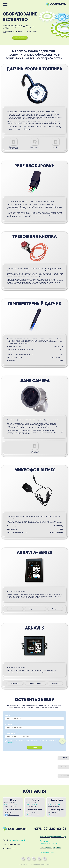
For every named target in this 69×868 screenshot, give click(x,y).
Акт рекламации (47, 852)
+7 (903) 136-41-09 (31, 806)
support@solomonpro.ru (33, 814)
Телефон (10, 733)
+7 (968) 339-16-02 (31, 812)
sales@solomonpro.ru (54, 804)
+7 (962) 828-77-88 (53, 812)
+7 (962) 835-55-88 (53, 806)
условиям (11, 742)
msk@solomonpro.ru (32, 804)
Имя (8, 715)
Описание (15, 609)
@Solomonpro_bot (12, 815)
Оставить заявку (20, 38)
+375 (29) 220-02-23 (10, 806)
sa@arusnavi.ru (52, 814)
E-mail (9, 724)
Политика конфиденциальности (49, 842)
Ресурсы (55, 609)
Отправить (34, 747)
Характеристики (35, 609)
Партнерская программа (50, 848)
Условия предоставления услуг (53, 837)
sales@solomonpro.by (11, 804)
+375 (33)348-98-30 (10, 812)
